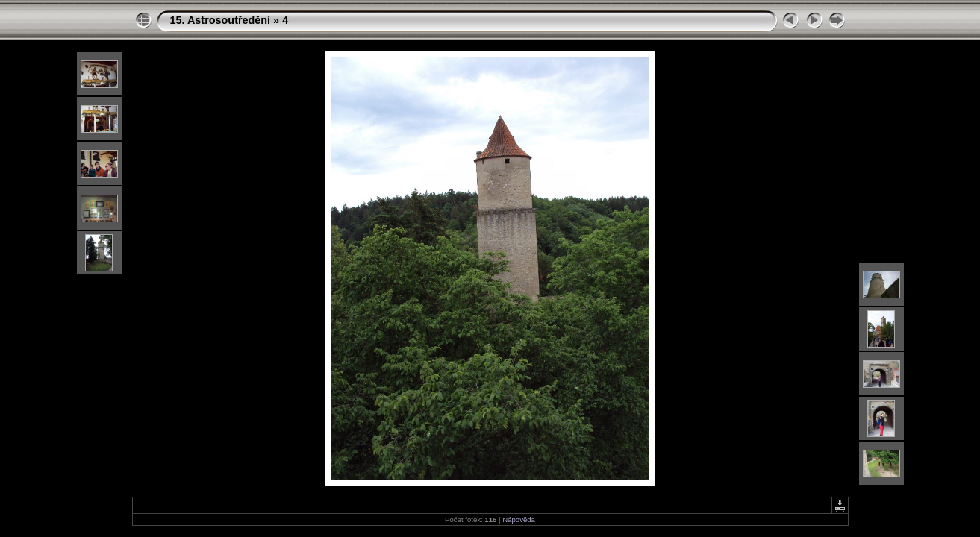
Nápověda (519, 519)
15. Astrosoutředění (221, 20)
